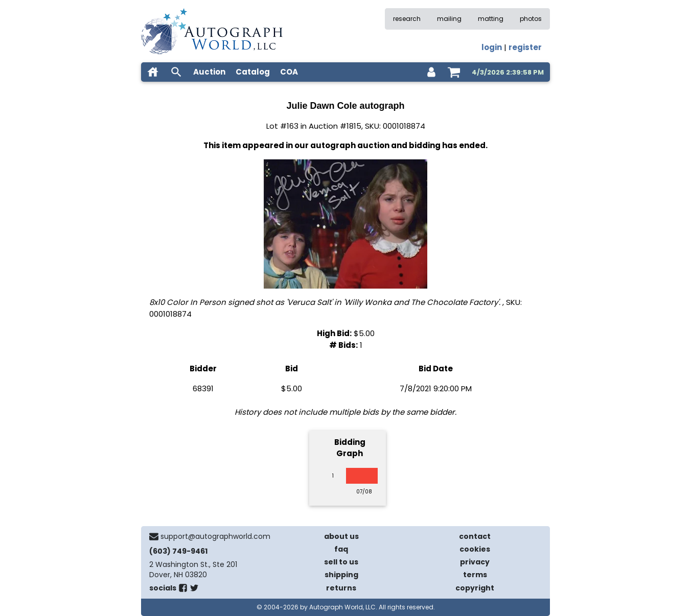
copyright (475, 588)
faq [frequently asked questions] (341, 549)
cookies (475, 549)
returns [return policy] (341, 588)
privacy (475, 562)
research (407, 19)
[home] (153, 72)
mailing (449, 19)
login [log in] (492, 47)
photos (531, 19)
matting (491, 19)
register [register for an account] (525, 47)
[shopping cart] (454, 72)
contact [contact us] (475, 536)
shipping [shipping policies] (341, 575)
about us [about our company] (341, 536)
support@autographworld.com (215, 536)
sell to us (341, 562)
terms (475, 575)
